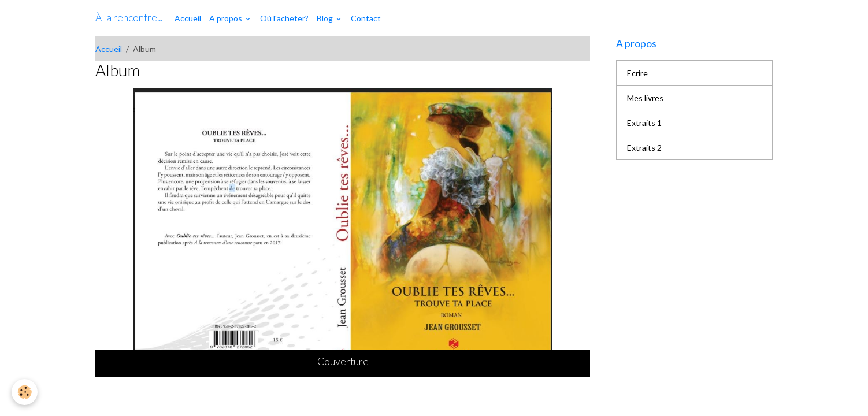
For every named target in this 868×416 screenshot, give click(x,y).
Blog (326, 18)
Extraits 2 (644, 148)
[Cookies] (25, 392)
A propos (227, 18)
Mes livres (645, 98)
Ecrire (637, 73)
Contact (366, 18)
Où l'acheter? (284, 18)
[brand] (129, 18)
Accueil (188, 18)
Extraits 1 (644, 123)
